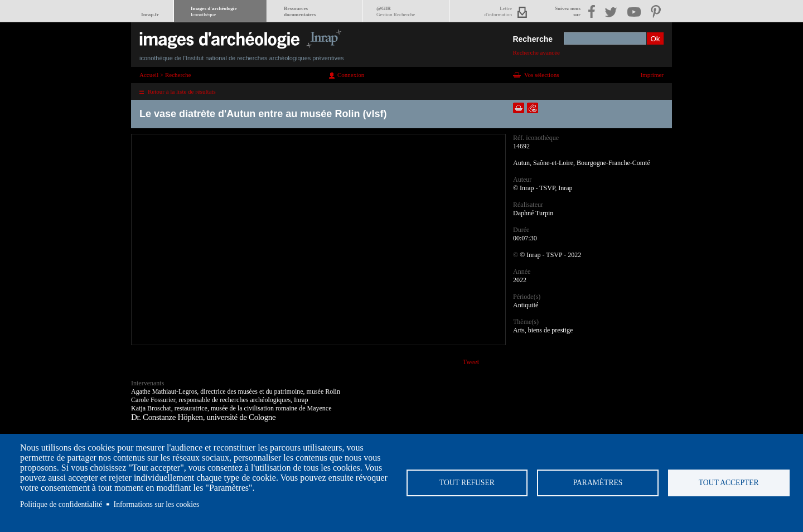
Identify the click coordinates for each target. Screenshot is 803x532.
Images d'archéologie (214, 11)
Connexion (351, 75)
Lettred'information (498, 11)
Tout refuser (467, 483)
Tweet (471, 362)
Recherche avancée (536, 52)
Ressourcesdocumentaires (300, 11)
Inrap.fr (150, 14)
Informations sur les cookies (157, 504)
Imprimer (652, 75)
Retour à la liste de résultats (182, 91)
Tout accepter (729, 483)
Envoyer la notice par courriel (533, 108)
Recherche (533, 39)
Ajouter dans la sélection (519, 108)
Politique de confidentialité (61, 504)
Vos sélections (541, 75)
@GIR (396, 11)
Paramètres (598, 483)
